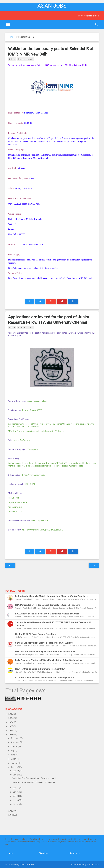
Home (11, 37)
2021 (11, 735)
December (15, 738)
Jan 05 (16, 792)
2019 (11, 815)
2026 (11, 714)
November (15, 742)
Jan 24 (16, 775)
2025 (11, 718)
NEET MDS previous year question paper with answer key (45, 651)
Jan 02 (16, 804)
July (13, 751)
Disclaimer (44, 853)
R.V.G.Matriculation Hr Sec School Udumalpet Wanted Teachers (47, 614)
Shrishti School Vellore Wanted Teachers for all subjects (44, 643)
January (14, 767)
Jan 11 (16, 788)
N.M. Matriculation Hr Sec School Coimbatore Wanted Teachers (48, 605)
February (15, 763)
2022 (11, 731)
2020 (11, 811)
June (13, 755)
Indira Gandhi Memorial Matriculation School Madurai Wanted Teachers (51, 596)
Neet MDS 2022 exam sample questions (36, 634)
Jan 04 (16, 796)
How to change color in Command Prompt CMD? (40, 669)
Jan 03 (16, 800)
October (14, 746)
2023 (11, 726)
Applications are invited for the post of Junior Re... (34, 782)
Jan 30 (16, 771)
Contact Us (75, 853)
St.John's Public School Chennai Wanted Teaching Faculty (44, 678)
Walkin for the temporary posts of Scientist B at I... (35, 778)
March (14, 759)
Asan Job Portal (28, 864)
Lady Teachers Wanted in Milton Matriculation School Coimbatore (49, 660)
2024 (11, 722)
